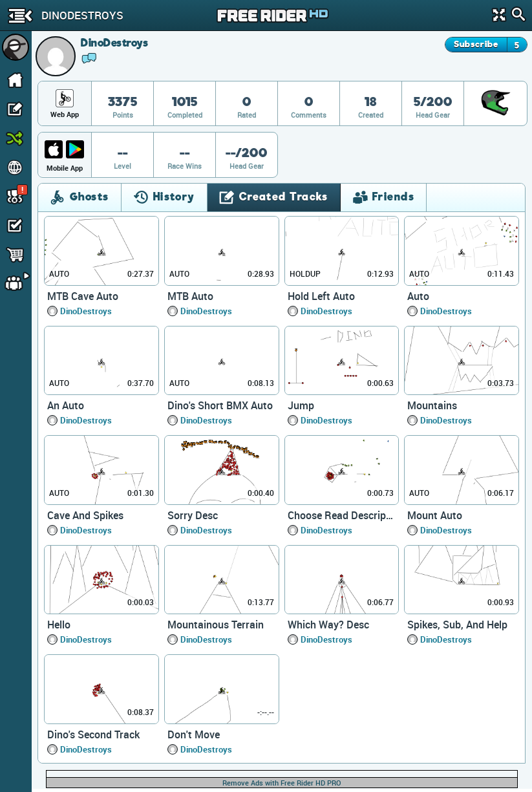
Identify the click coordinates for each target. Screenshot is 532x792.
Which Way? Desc (328, 625)
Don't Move (194, 734)
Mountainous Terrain (216, 625)
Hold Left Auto (321, 296)
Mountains (432, 405)
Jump (301, 405)
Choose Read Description (342, 515)
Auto (418, 296)
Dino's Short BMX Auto (220, 405)
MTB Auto (190, 296)
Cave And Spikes (85, 515)
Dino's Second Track (93, 734)
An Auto (66, 405)
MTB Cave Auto (83, 296)
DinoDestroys (86, 311)
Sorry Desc (193, 515)
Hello (59, 625)
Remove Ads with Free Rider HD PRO (282, 783)
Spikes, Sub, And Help (457, 625)
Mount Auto (435, 515)
